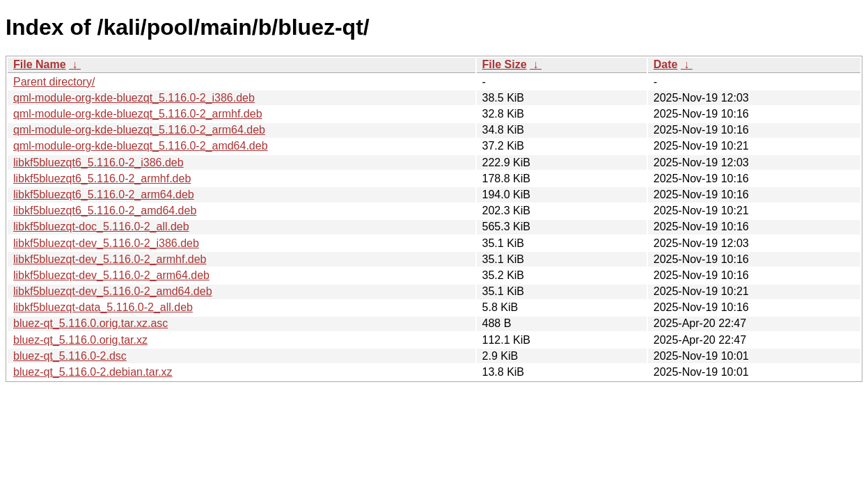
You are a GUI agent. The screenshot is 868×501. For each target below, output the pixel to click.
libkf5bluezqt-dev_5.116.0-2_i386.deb (106, 243)
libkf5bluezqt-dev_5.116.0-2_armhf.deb (110, 259)
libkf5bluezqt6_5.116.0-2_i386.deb (98, 162)
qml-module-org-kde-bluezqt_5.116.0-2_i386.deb (134, 98)
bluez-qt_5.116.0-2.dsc (70, 356)
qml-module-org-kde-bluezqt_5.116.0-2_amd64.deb (141, 146)
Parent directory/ (54, 82)
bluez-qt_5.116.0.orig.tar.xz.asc (90, 323)
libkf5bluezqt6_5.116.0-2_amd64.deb (105, 210)
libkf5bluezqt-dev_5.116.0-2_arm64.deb (111, 275)
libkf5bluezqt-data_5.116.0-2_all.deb (103, 307)
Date (666, 64)
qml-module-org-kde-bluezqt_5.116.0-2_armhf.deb (138, 114)
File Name (40, 64)
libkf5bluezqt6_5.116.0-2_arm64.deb (104, 194)
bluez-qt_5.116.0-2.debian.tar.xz (93, 372)
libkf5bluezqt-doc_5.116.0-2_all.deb (101, 226)
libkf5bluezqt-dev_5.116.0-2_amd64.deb (113, 291)
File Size (505, 64)
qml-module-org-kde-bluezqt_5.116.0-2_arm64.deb (139, 130)
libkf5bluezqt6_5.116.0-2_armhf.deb (102, 178)
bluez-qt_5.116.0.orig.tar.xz (80, 340)
